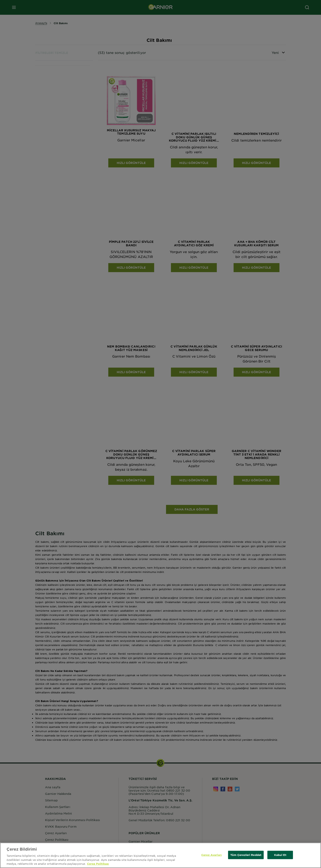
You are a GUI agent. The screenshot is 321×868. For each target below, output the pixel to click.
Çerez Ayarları (211, 855)
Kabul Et (280, 855)
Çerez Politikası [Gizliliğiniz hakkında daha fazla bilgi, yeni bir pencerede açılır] (98, 864)
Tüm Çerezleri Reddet (246, 855)
